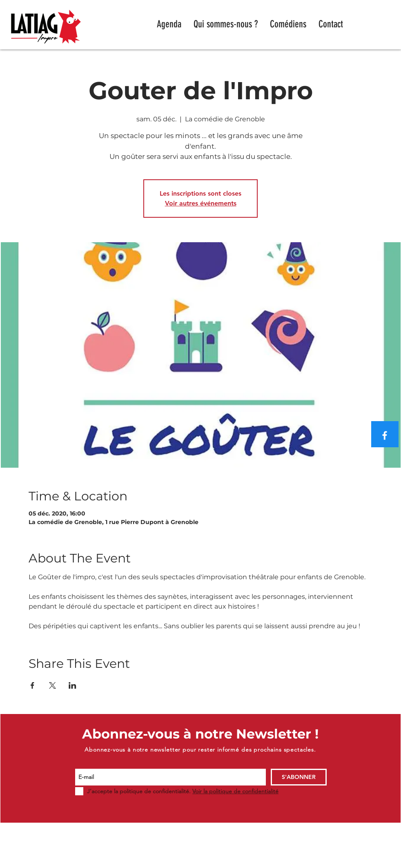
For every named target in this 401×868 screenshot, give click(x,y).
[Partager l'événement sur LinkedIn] (72, 685)
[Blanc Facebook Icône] (385, 435)
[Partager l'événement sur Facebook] (32, 685)
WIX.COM (345, 864)
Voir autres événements (201, 203)
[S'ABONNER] (299, 777)
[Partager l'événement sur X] (52, 685)
